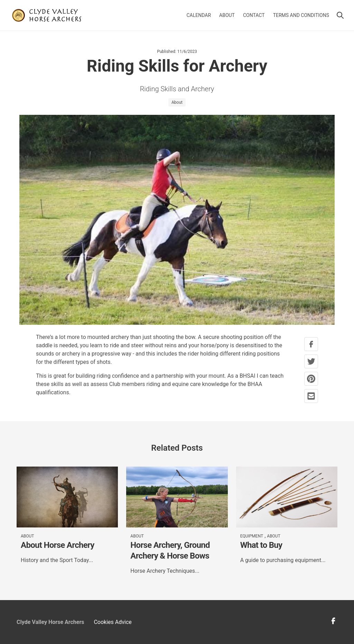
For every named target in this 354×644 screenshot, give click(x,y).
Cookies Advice (113, 622)
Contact (254, 15)
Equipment (252, 536)
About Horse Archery (58, 545)
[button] (340, 15)
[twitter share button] (311, 361)
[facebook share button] (311, 344)
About (227, 15)
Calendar (199, 15)
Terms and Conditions (301, 15)
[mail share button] (311, 396)
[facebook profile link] (333, 623)
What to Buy (261, 545)
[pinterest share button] (311, 379)
